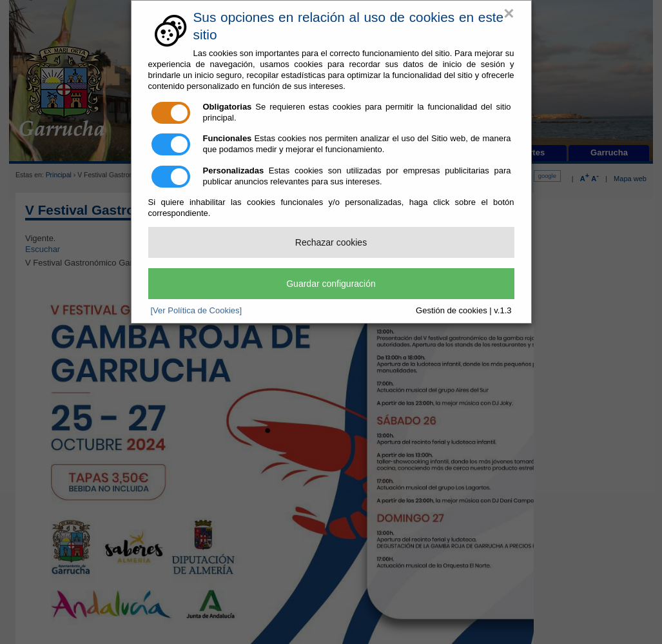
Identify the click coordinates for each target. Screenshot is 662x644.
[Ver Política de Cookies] (197, 310)
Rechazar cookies (331, 242)
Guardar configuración (331, 284)
